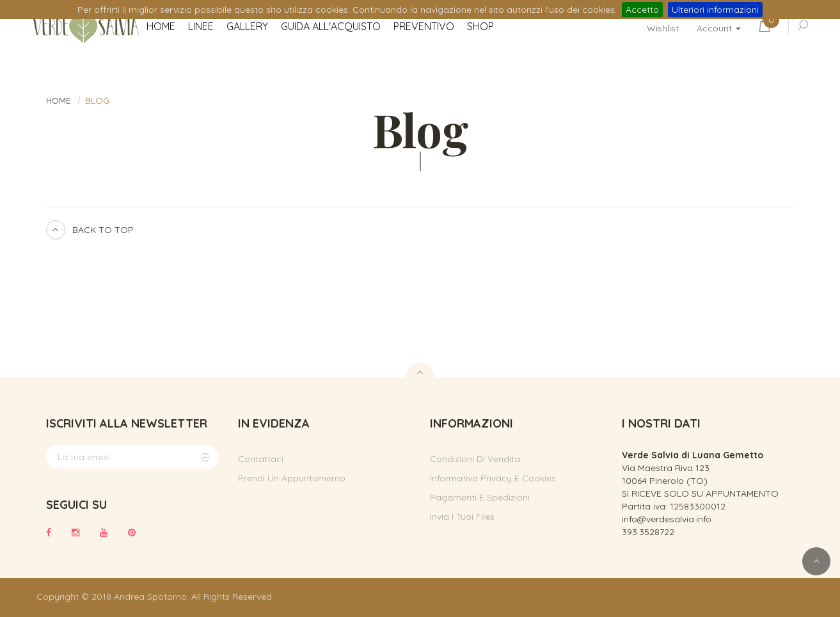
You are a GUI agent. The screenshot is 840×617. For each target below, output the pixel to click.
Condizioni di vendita (475, 459)
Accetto (642, 10)
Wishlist (663, 28)
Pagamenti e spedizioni (480, 497)
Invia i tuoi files (462, 517)
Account (719, 28)
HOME (58, 100)
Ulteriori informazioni (715, 10)
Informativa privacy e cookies (493, 478)
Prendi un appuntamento (292, 478)
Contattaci (261, 459)
